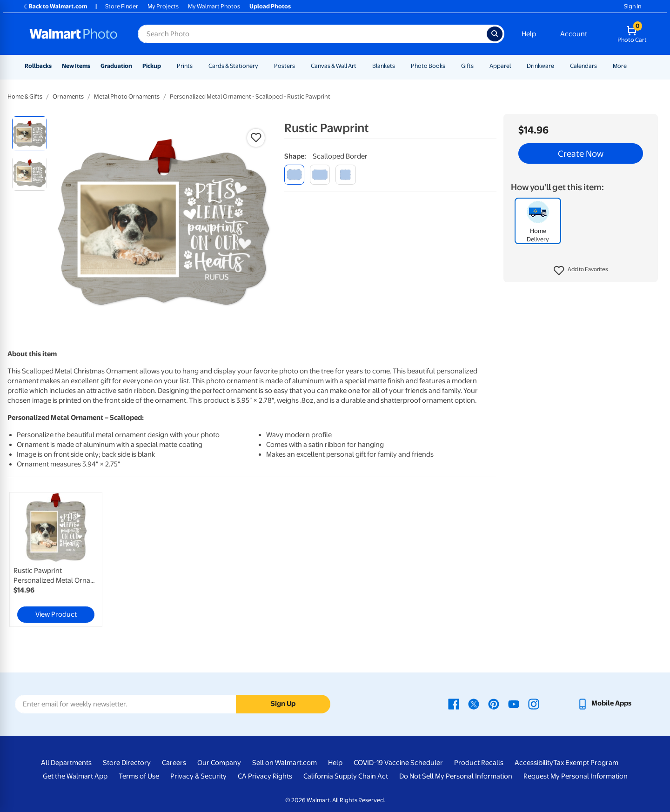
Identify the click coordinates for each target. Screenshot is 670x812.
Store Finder (122, 6)
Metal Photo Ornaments (127, 97)
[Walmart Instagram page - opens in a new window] (534, 703)
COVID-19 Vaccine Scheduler (398, 763)
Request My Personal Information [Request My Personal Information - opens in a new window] (576, 776)
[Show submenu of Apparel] (515, 66)
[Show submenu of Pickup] (165, 66)
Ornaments (68, 97)
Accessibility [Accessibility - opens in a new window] (534, 763)
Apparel (500, 66)
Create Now (581, 153)
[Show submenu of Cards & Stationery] (262, 66)
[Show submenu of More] (631, 66)
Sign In (633, 6)
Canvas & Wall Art (334, 66)
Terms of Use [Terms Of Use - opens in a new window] (139, 776)
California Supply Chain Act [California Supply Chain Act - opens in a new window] (346, 776)
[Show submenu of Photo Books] (449, 66)
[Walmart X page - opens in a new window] (474, 703)
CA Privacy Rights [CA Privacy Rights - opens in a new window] (265, 776)
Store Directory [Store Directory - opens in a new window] (127, 763)
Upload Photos (270, 6)
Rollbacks (38, 66)
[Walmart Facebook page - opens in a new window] (454, 703)
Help (529, 34)
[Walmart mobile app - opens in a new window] (604, 703)
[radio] (30, 134)
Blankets (384, 66)
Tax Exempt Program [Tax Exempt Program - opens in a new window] (586, 763)
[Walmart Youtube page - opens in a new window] (514, 703)
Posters (285, 66)
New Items (76, 66)
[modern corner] (320, 175)
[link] (56, 559)
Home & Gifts (25, 97)
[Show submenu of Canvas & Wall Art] (361, 66)
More (620, 66)
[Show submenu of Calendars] (601, 66)
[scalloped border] (294, 175)
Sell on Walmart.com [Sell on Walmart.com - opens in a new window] (285, 763)
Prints (185, 66)
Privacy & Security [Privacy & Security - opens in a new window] (198, 776)
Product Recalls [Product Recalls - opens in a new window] (479, 763)
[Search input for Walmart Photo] (312, 34)
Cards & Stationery (233, 66)
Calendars (583, 66)
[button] (581, 271)
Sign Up (283, 704)
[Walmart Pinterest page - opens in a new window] (494, 703)
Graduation (116, 66)
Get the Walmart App (75, 776)
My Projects (163, 6)
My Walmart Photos (214, 6)
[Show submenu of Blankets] (399, 66)
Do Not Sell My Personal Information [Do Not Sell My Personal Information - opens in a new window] (456, 776)
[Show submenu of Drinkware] (558, 66)
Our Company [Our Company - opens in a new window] (219, 763)
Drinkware (540, 66)
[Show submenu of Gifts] (478, 66)
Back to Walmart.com (55, 6)
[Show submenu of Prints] (197, 66)
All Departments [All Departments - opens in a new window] (66, 763)
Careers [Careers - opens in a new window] (174, 763)
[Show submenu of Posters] (299, 66)
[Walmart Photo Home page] (74, 34)
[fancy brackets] (345, 175)
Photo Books (428, 66)
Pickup (152, 66)
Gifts (467, 66)
